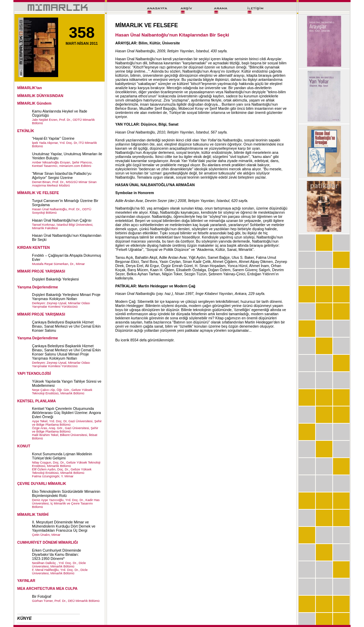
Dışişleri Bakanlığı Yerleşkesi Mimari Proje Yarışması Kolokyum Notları (66, 297)
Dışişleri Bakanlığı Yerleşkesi (55, 279)
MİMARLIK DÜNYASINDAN (40, 96)
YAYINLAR (26, 581)
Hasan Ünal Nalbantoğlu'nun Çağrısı (62, 220)
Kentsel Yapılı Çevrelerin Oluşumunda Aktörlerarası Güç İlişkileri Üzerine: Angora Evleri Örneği (66, 413)
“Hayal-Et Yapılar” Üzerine (53, 138)
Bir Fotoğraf (42, 596)
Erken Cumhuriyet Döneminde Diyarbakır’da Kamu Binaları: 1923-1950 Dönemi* (57, 554)
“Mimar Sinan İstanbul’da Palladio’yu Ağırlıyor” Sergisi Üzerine (62, 176)
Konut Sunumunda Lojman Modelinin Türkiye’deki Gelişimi (62, 456)
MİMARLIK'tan (30, 88)
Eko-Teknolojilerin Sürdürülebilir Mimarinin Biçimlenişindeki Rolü (66, 493)
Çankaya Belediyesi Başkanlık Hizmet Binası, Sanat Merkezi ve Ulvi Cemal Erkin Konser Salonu (66, 326)
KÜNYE (24, 618)
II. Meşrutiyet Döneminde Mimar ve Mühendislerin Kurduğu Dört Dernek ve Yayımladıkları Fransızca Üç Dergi (64, 526)
